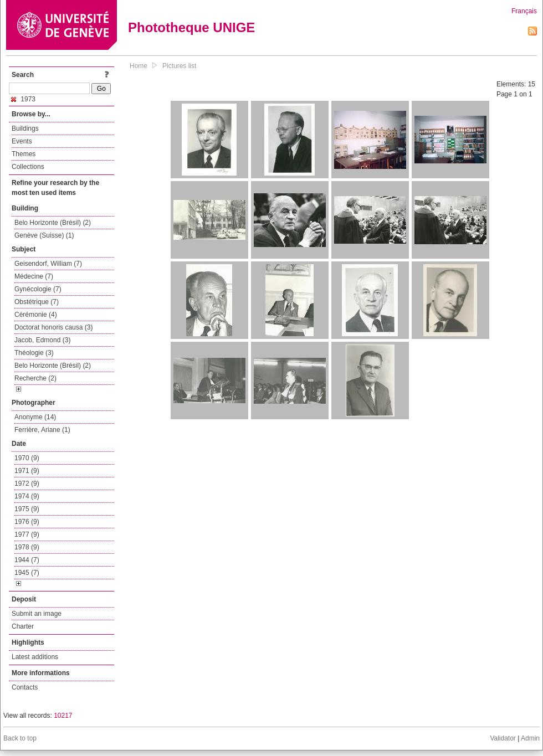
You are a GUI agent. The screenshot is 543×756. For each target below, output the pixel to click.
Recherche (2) (35, 378)
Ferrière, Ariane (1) (42, 430)
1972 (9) (27, 484)
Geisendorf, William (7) (48, 264)
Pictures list (179, 66)
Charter (23, 626)
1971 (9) (27, 471)
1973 (23, 99)
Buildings (25, 128)
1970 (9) (27, 458)
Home (139, 66)
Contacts (25, 687)
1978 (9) (27, 547)
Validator (503, 738)
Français (524, 11)
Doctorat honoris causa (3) (53, 327)
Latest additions (35, 657)
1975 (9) (27, 509)
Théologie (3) (34, 353)
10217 (63, 716)
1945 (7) (27, 573)
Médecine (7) (34, 276)
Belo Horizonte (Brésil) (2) (53, 223)
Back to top (20, 738)
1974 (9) (27, 496)
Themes (24, 154)
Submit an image (37, 614)
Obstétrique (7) (37, 302)
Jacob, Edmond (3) (42, 340)
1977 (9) (27, 534)
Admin (530, 738)
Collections (28, 167)
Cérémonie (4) (36, 315)
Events (22, 141)
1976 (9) (27, 522)
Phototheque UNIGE (191, 27)
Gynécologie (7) (38, 289)
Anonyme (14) (35, 417)
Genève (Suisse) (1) (44, 235)
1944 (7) (27, 560)
